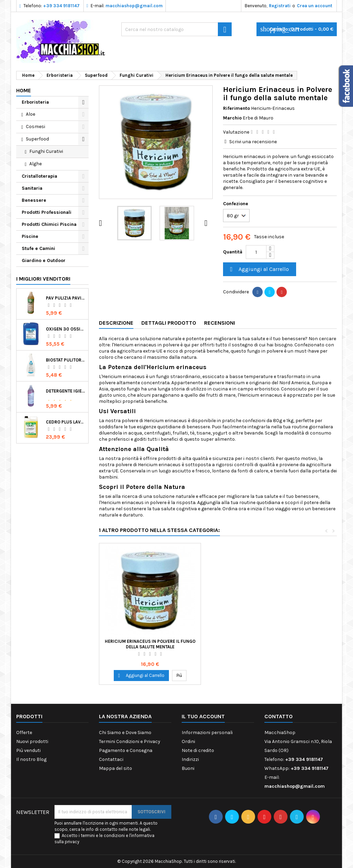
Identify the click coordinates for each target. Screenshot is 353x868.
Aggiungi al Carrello (259, 269)
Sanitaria (32, 188)
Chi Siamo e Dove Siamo (125, 733)
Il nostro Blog (31, 759)
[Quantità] (256, 252)
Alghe (36, 164)
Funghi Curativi (46, 151)
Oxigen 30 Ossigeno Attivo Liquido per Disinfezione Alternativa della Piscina (66, 329)
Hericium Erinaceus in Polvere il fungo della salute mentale (150, 644)
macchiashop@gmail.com (134, 6)
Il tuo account (203, 716)
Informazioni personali (207, 733)
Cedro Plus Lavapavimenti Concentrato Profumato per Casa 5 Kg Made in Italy (66, 422)
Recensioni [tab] (220, 323)
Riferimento (236, 108)
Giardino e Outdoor (44, 260)
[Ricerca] (176, 29)
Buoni (188, 768)
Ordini (188, 741)
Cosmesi (36, 127)
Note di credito (198, 750)
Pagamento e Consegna (126, 750)
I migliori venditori (43, 279)
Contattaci (111, 759)
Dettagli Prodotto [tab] (169, 323)
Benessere (34, 200)
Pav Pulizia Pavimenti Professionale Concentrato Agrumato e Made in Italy (66, 298)
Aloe (31, 114)
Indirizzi (190, 759)
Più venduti (28, 750)
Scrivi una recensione (253, 142)
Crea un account (315, 6)
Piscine (30, 236)
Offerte (24, 733)
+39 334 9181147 (61, 6)
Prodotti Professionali (47, 212)
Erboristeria (35, 102)
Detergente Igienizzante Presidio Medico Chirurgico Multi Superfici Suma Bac (66, 391)
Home (24, 90)
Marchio (232, 118)
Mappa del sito (115, 768)
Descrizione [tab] (116, 323)
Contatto (279, 716)
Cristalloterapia (39, 176)
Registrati (280, 6)
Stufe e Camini (38, 248)
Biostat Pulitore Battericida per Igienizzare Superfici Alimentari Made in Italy (66, 360)
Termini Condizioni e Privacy (130, 741)
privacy (72, 842)
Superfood (37, 139)
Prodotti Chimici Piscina (49, 224)
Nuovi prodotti (32, 741)
